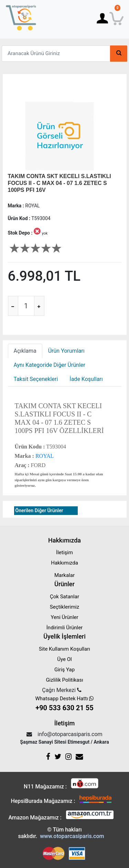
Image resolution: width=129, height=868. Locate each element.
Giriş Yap (64, 670)
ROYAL (44, 456)
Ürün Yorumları (66, 351)
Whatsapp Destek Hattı (65, 704)
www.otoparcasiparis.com (72, 836)
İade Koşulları (86, 379)
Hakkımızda (64, 563)
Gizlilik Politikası (64, 680)
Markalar (64, 575)
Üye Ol (64, 659)
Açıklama (25, 351)
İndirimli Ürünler (64, 628)
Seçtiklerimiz (64, 607)
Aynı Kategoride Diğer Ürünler (50, 365)
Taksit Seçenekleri (36, 379)
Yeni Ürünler (64, 617)
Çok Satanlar (64, 597)
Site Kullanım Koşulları (64, 649)
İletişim (64, 552)
